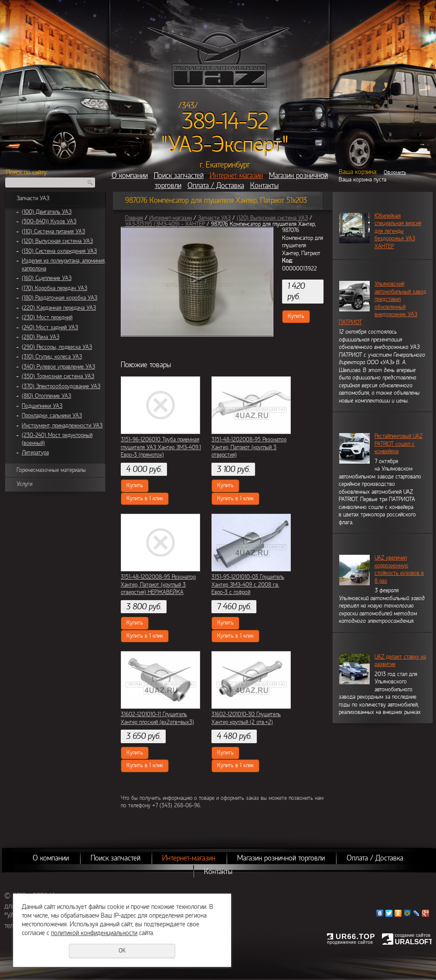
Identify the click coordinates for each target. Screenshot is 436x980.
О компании (130, 176)
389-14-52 (225, 121)
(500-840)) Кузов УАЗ (49, 222)
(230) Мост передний (47, 318)
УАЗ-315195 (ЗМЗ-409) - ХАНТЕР (165, 224)
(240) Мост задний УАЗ (50, 328)
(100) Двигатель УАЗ (47, 212)
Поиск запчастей (179, 176)
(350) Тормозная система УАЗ (58, 376)
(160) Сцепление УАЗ (47, 278)
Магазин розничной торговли (281, 858)
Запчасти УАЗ (33, 198)
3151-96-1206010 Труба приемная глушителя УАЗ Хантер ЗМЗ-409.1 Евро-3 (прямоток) (161, 447)
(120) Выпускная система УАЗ (57, 241)
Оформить (395, 172)
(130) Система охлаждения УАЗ (59, 251)
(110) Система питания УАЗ (53, 232)
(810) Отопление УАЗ (46, 396)
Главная (134, 218)
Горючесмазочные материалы (51, 470)
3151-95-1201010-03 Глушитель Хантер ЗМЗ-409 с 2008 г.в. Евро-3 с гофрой (248, 585)
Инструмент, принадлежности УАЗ (62, 426)
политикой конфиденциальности (94, 933)
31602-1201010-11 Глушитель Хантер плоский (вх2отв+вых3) (157, 718)
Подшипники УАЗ (42, 406)
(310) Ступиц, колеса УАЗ (52, 357)
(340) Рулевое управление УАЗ (58, 367)
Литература (35, 453)
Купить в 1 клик (145, 499)
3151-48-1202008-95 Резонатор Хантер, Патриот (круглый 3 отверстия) (249, 447)
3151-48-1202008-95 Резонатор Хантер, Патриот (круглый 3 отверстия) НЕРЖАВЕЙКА (158, 585)
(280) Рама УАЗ (41, 337)
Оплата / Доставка (216, 186)
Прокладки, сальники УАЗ (52, 416)
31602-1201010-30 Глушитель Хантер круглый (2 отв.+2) (246, 718)
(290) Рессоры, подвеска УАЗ (57, 347)
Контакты (264, 186)
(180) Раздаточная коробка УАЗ (60, 298)
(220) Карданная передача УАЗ (59, 308)
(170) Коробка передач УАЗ (54, 288)
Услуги (24, 484)
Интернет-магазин (236, 176)
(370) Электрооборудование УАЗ (61, 386)
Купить (296, 316)
